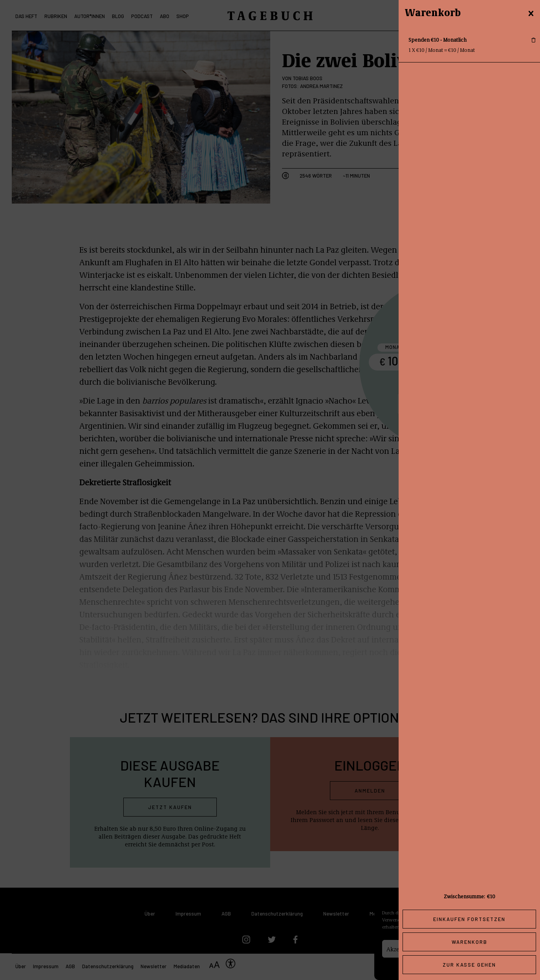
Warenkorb (470, 942)
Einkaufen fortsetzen (469, 919)
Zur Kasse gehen (469, 965)
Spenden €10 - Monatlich (437, 39)
